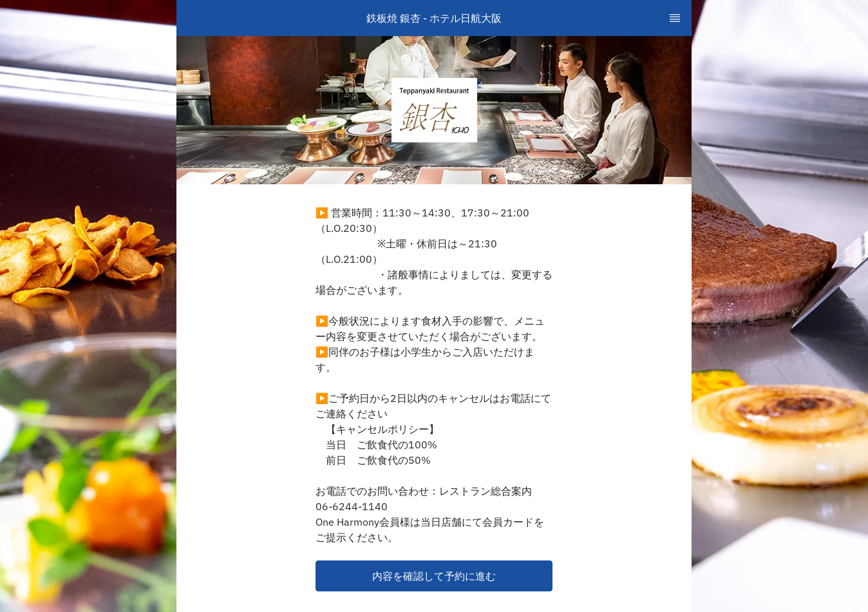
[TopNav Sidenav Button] (675, 18)
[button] (434, 576)
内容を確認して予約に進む (434, 576)
